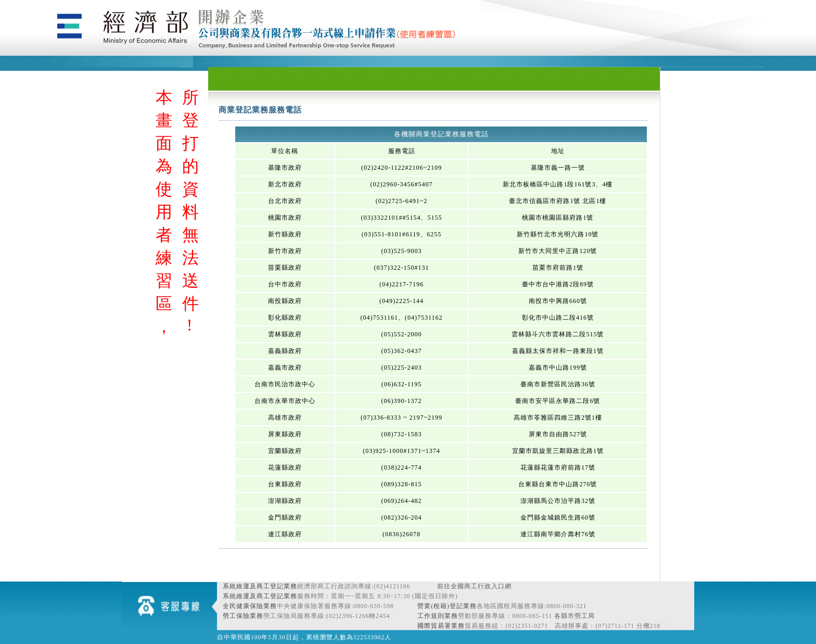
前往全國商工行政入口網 (474, 586)
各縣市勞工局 (575, 616)
